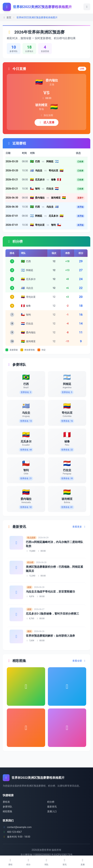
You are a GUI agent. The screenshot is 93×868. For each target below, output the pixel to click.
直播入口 (52, 811)
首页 (7, 17)
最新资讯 (52, 807)
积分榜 (51, 802)
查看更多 (79, 527)
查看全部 (79, 661)
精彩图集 (7, 811)
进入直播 (46, 122)
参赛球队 (7, 807)
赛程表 (6, 802)
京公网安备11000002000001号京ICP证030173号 (46, 855)
